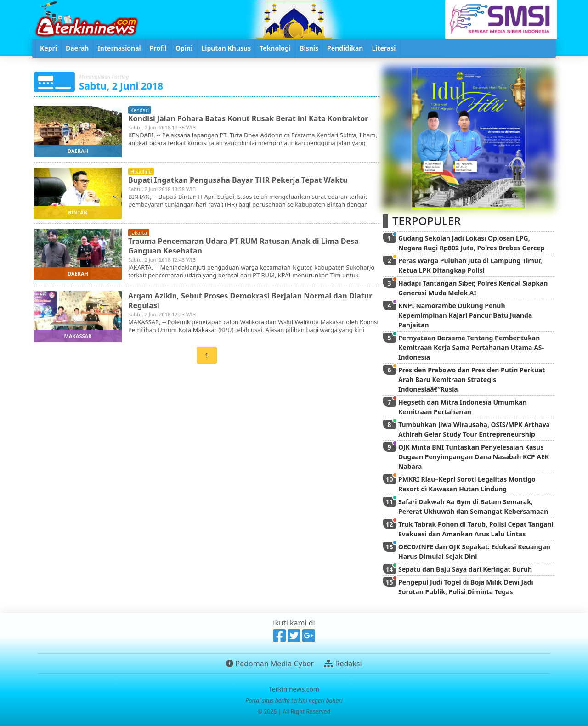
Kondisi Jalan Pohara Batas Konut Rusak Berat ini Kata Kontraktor (248, 118)
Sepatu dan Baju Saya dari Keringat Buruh (465, 569)
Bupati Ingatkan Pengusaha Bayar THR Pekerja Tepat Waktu (238, 180)
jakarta (139, 233)
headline (141, 172)
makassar (78, 336)
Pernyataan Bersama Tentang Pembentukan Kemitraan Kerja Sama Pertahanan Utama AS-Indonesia (471, 347)
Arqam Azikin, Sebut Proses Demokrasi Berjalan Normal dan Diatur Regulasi (250, 301)
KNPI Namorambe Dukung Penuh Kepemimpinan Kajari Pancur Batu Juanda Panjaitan (465, 315)
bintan (78, 212)
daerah (78, 151)
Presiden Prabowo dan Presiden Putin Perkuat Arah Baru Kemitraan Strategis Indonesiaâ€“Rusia (472, 380)
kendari (140, 110)
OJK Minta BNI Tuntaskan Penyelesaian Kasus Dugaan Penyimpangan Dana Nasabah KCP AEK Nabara (474, 457)
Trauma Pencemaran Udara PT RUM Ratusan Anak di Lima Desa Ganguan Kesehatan (243, 246)
